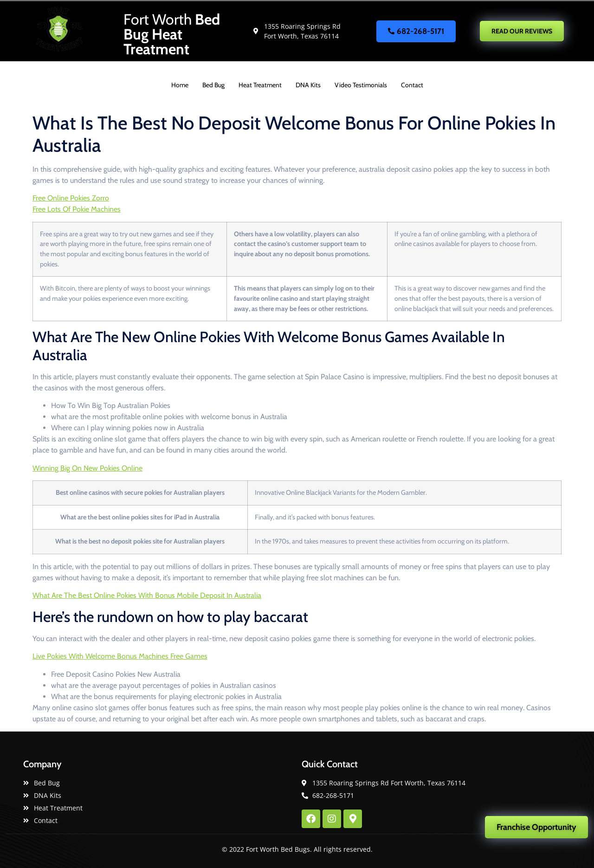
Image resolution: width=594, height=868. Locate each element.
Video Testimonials (361, 85)
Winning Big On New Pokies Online (87, 468)
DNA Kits (308, 85)
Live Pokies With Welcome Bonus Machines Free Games (120, 656)
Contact (412, 85)
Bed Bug (213, 85)
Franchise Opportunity (536, 827)
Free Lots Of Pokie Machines (77, 209)
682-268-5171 (416, 31)
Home (180, 85)
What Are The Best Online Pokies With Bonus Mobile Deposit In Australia (147, 595)
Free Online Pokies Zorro (71, 198)
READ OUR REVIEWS (522, 31)
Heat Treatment (260, 85)
